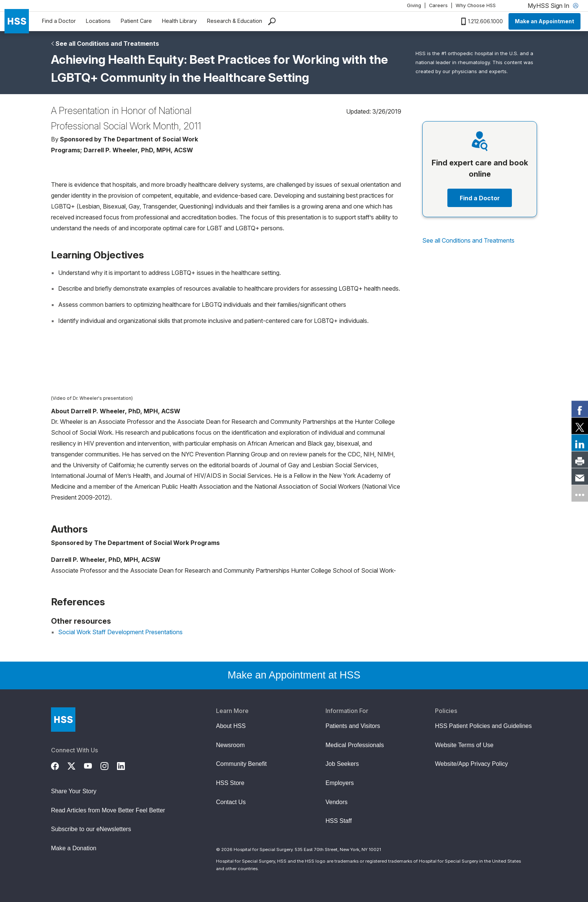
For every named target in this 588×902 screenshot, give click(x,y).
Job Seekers (342, 764)
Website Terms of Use (464, 745)
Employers (340, 783)
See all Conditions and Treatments (107, 44)
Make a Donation (74, 848)
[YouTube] (92, 765)
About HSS (231, 726)
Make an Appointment (544, 21)
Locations (98, 21)
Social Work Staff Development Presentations (120, 632)
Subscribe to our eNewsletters (91, 829)
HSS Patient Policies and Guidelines (483, 726)
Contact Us (231, 802)
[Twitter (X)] (76, 765)
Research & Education (235, 21)
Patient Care (136, 21)
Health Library (179, 21)
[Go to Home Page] (63, 720)
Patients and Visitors (353, 726)
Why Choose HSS (476, 5)
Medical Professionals (355, 745)
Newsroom (230, 745)
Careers (438, 5)
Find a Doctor (59, 21)
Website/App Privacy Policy (471, 764)
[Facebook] (59, 765)
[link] (580, 409)
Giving (414, 5)
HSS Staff (339, 821)
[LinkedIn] (125, 765)
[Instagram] (109, 765)
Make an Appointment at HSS (294, 675)
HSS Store (230, 783)
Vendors (337, 802)
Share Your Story (74, 791)
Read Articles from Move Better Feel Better (108, 810)
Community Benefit (241, 764)
